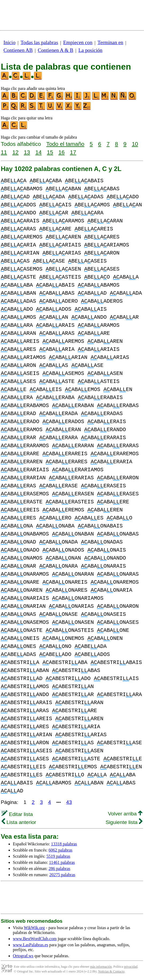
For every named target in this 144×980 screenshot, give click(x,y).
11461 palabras (62, 862)
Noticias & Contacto (111, 971)
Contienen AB (18, 50)
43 (69, 802)
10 (135, 144)
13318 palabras (64, 844)
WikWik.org (34, 928)
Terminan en (110, 42)
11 (4, 152)
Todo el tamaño (65, 144)
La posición (90, 50)
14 (38, 152)
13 (27, 152)
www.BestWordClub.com (35, 939)
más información (101, 967)
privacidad (131, 967)
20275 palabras (62, 875)
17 (73, 152)
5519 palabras (58, 856)
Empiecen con (78, 42)
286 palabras (59, 869)
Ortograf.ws (23, 956)
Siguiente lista (124, 822)
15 (50, 152)
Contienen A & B (55, 50)
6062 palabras (61, 850)
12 (15, 152)
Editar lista (17, 814)
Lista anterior (19, 822)
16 (62, 152)
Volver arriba (125, 814)
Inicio (9, 42)
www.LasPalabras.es (30, 945)
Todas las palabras (39, 42)
